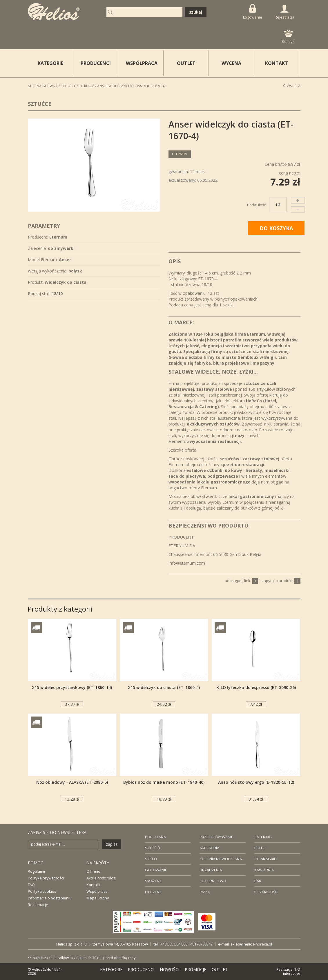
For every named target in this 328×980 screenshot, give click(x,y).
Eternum (86, 86)
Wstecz (291, 86)
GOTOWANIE (156, 870)
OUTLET (186, 63)
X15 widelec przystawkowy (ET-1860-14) (72, 687)
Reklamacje (38, 905)
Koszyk (288, 37)
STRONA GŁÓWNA (43, 86)
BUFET (260, 848)
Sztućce (68, 86)
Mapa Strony (98, 898)
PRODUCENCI (96, 63)
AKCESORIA (209, 848)
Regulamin (37, 871)
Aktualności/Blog (101, 878)
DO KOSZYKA (276, 228)
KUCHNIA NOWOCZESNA (221, 859)
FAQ (31, 885)
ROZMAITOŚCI (266, 892)
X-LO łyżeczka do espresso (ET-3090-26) (256, 687)
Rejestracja (284, 12)
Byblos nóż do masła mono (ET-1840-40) (164, 782)
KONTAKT (277, 63)
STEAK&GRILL (266, 859)
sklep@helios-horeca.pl (251, 944)
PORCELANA (155, 837)
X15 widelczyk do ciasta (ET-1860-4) (164, 687)
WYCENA (231, 63)
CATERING (263, 837)
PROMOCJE (195, 969)
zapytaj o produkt (281, 581)
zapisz (112, 844)
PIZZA (205, 892)
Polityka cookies (42, 891)
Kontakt (93, 885)
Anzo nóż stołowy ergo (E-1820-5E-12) (256, 782)
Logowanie (253, 12)
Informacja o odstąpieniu (50, 898)
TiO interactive (292, 971)
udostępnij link (241, 581)
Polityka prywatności (46, 878)
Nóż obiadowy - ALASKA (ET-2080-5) (72, 782)
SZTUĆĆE (153, 848)
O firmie (93, 871)
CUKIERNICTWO (213, 881)
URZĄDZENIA (211, 870)
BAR (258, 881)
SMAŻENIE (154, 881)
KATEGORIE (111, 969)
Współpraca (97, 891)
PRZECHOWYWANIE (216, 837)
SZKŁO (151, 859)
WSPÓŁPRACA (142, 63)
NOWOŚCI (170, 969)
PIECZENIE (154, 892)
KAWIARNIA (264, 870)
